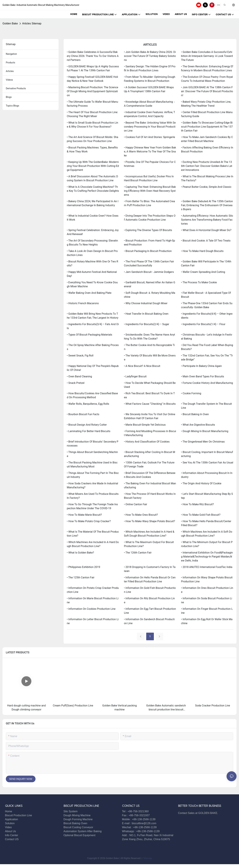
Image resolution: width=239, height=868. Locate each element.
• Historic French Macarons (83, 303)
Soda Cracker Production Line (212, 706)
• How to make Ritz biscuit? (197, 504)
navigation (11, 54)
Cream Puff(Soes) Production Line (73, 706)
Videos (9, 80)
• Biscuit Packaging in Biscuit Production (148, 251)
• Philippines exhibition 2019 (84, 567)
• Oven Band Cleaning (80, 376)
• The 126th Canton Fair (138, 553)
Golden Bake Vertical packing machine (119, 708)
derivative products (16, 88)
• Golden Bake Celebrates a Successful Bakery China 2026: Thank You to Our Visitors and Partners (93, 56)
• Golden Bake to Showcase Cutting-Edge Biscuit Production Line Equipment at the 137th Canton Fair (207, 127)
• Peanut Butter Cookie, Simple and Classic (206, 187)
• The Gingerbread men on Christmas (203, 442)
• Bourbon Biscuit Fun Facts (83, 414)
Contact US (12, 839)
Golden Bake (10, 23)
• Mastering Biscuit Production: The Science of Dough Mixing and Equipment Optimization (93, 91)
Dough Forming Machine (78, 819)
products (10, 63)
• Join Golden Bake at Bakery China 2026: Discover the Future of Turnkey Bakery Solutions (150, 56)
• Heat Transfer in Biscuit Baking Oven (146, 314)
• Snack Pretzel (76, 383)
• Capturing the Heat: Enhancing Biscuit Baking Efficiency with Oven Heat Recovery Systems (150, 191)
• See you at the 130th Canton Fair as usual (207, 463)
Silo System (71, 811)
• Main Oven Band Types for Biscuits (203, 376)
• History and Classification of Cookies (147, 442)
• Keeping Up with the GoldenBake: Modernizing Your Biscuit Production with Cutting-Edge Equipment (93, 166)
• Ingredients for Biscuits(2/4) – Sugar (147, 324)
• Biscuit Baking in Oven (195, 414)
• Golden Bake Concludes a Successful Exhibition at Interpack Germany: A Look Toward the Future (207, 56)
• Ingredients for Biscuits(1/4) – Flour (203, 324)
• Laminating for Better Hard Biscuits (89, 431)
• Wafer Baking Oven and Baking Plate (89, 293)
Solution (10, 823)
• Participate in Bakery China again (201, 366)
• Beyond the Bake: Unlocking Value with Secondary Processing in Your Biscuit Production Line (150, 127)
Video (8, 827)
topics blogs (12, 106)
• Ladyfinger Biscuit (135, 376)
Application (11, 819)
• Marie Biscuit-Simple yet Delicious (145, 425)
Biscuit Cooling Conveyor (78, 827)
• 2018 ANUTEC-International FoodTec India (207, 567)
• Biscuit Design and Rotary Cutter (87, 425)
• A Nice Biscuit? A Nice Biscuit (142, 366)
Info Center (12, 835)
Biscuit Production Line (19, 815)
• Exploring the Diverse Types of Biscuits (148, 230)
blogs (9, 97)
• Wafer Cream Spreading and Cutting (203, 272)
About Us (10, 831)
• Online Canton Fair (136, 504)
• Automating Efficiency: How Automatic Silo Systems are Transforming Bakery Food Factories (207, 220)
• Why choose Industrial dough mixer (146, 303)
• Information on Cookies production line (91, 609)
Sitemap (147, 858)
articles (10, 71)
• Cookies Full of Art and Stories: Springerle (150, 137)
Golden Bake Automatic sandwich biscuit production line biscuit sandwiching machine (166, 708)
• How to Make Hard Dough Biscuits (202, 251)
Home (9, 811)
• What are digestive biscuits (198, 425)
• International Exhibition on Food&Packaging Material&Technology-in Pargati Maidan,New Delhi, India (207, 557)
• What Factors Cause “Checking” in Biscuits (150, 404)
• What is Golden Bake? (80, 553)
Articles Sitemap (32, 23)
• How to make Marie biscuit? (84, 515)
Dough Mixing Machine (77, 815)
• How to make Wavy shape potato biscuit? (150, 521)
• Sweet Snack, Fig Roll (80, 356)
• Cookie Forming (191, 393)
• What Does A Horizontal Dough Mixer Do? (206, 230)
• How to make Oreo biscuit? (141, 515)
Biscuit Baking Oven (75, 823)
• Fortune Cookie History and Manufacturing (207, 383)
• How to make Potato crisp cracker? (89, 521)
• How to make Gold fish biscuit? (201, 515)
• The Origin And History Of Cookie (201, 483)
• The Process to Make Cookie (199, 282)
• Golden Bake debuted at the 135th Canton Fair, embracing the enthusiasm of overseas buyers (207, 205)
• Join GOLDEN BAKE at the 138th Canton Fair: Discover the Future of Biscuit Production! (207, 91)
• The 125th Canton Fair (81, 577)
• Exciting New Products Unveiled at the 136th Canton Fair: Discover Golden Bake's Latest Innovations (207, 166)
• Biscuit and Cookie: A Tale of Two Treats (206, 241)
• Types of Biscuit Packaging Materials (90, 335)
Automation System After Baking (83, 831)
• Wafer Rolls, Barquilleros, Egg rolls (88, 404)
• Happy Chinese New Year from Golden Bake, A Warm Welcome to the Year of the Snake (150, 152)
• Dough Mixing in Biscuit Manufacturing (205, 431)
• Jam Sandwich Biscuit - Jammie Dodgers (149, 272)
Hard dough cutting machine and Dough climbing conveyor (26, 708)
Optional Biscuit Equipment (80, 835)
